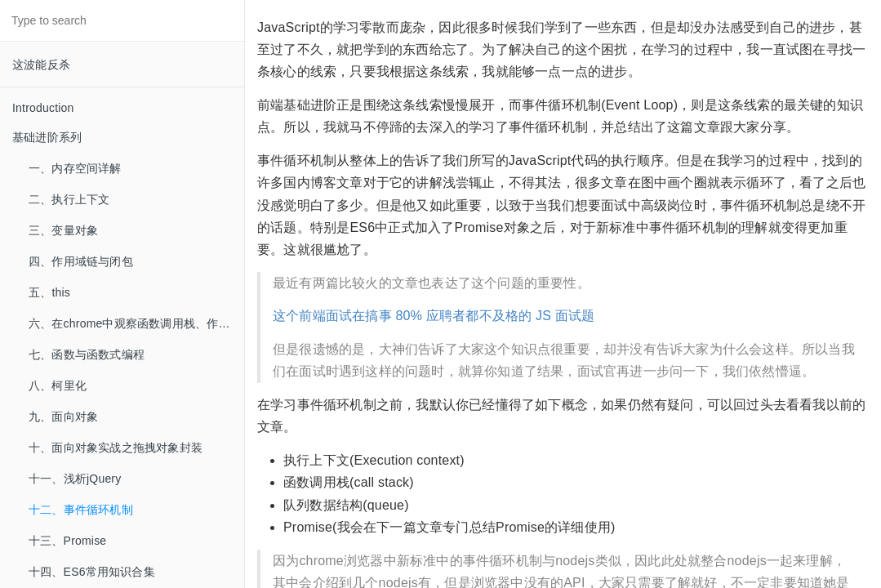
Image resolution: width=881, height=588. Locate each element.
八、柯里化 (58, 385)
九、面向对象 (63, 416)
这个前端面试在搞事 (332, 316)
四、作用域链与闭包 (81, 261)
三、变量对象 (63, 230)
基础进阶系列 (47, 137)
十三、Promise (67, 541)
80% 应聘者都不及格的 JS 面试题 (495, 316)
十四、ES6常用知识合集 (92, 572)
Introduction (43, 108)
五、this (49, 292)
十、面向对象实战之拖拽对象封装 (116, 448)
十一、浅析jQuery (75, 479)
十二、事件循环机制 (81, 510)
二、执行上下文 (69, 199)
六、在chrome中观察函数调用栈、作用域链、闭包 (136, 323)
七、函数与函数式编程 (87, 354)
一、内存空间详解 (75, 168)
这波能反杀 (41, 65)
